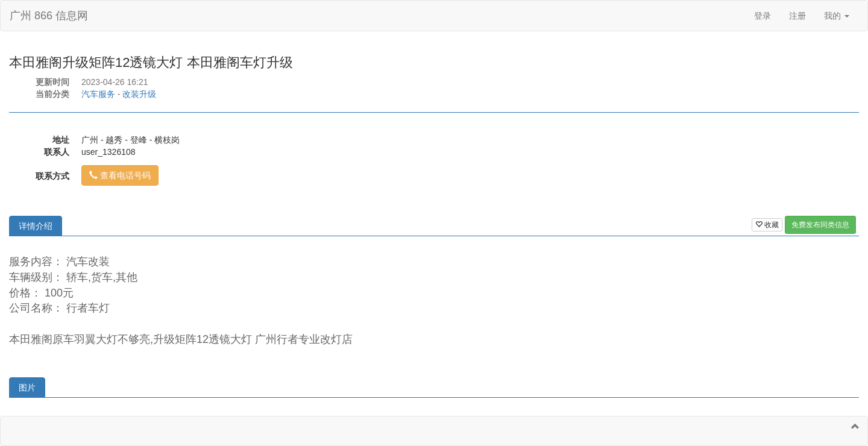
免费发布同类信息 (820, 225)
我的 (837, 16)
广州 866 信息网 (49, 16)
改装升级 (139, 94)
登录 (763, 16)
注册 (797, 16)
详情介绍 (36, 226)
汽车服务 (98, 94)
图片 (27, 388)
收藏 (767, 225)
